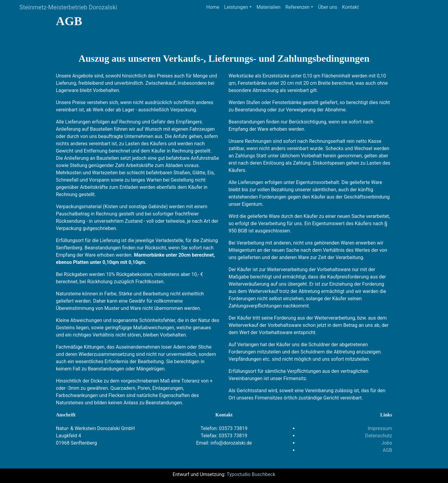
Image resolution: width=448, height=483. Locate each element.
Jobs (387, 443)
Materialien (269, 7)
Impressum (380, 428)
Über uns (328, 7)
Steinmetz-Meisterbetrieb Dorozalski (68, 7)
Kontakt (350, 7)
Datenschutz (378, 436)
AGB (387, 450)
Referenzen (297, 7)
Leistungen (236, 7)
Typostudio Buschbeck (251, 474)
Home (213, 7)
